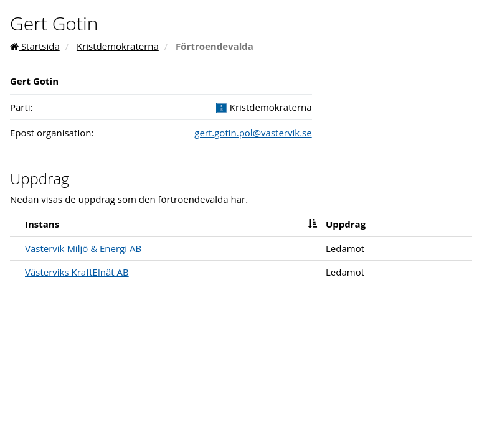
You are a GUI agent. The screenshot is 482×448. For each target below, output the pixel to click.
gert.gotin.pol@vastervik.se (253, 133)
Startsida (35, 46)
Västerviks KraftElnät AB (77, 272)
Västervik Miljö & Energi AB (83, 248)
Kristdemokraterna (118, 46)
